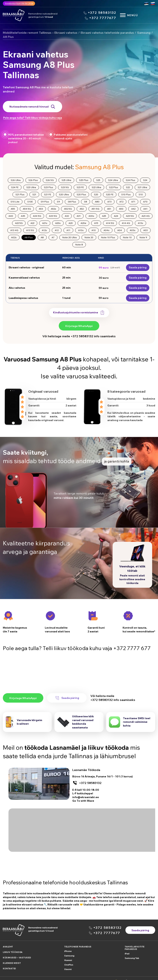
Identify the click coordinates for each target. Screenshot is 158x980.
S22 (128, 187)
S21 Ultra (142, 187)
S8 (85, 202)
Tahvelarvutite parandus (135, 942)
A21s (45, 223)
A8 (42, 237)
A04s (106, 230)
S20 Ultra (64, 194)
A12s (44, 230)
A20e (83, 223)
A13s (140, 223)
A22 (32, 223)
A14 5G (110, 223)
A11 (68, 230)
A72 (121, 202)
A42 (133, 209)
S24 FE (15, 187)
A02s (14, 237)
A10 (94, 230)
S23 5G (65, 187)
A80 (97, 202)
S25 (98, 180)
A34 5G (37, 216)
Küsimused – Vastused (17, 952)
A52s (53, 209)
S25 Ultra (66, 180)
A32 (67, 216)
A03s (133, 230)
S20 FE (110, 194)
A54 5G (27, 209)
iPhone (68, 946)
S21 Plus (20, 194)
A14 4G (126, 223)
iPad (127, 948)
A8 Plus (29, 237)
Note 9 (143, 237)
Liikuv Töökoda (13, 947)
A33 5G (53, 216)
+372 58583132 (102, 13)
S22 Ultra (96, 187)
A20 (71, 223)
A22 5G (19, 223)
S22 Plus (114, 187)
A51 (109, 209)
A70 (145, 202)
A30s (91, 216)
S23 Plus (48, 187)
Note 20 (89, 237)
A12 (57, 230)
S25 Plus (84, 180)
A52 (82, 209)
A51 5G (95, 209)
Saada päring (138, 267)
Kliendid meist (12, 958)
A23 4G (146, 216)
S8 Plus (72, 202)
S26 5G (50, 180)
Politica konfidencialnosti (17, 976)
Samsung (69, 950)
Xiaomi (68, 964)
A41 (145, 209)
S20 (96, 194)
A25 (104, 216)
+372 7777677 (103, 18)
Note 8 (79, 245)
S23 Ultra (31, 187)
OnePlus (69, 959)
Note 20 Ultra (69, 237)
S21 (34, 194)
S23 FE (80, 187)
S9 (58, 202)
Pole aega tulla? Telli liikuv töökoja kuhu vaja (33, 118)
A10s (81, 230)
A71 (133, 202)
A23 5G (130, 216)
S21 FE (48, 194)
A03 (145, 230)
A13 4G (14, 230)
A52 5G (68, 209)
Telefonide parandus (78, 941)
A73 (109, 202)
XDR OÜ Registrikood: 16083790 (137, 975)
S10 (141, 194)
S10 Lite (15, 202)
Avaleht (8, 941)
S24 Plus (131, 180)
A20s (58, 223)
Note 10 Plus (108, 237)
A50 (121, 209)
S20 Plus (81, 194)
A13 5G (30, 230)
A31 (79, 216)
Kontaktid (9, 963)
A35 (23, 216)
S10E (30, 202)
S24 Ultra (113, 180)
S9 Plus (45, 202)
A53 (41, 209)
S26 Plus (33, 180)
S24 (145, 180)
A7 (53, 237)
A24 (116, 216)
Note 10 (127, 237)
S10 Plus (126, 194)
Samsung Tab (132, 953)
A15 (96, 223)
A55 (13, 209)
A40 (11, 216)
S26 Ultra (16, 180)
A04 (120, 230)
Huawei (68, 955)
